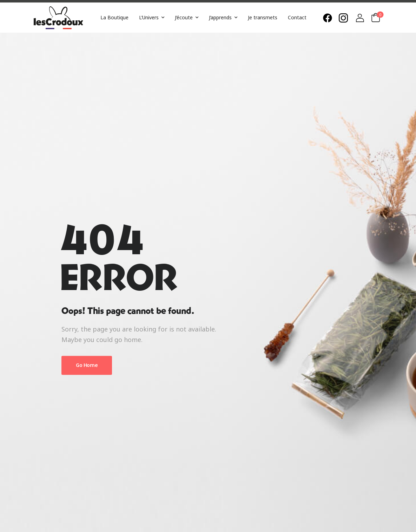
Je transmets (263, 17)
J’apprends (220, 17)
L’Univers (149, 17)
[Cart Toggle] (376, 18)
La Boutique (114, 17)
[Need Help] (329, 18)
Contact (297, 17)
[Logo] (58, 18)
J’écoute (184, 17)
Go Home (87, 365)
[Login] (360, 18)
